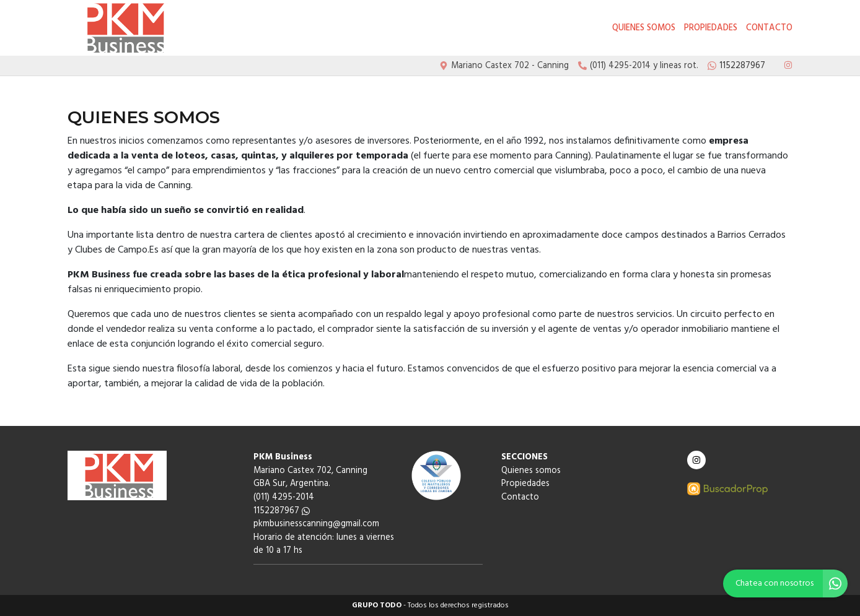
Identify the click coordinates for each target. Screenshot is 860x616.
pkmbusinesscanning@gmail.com (316, 524)
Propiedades (711, 28)
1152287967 (282, 511)
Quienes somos (644, 28)
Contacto (769, 28)
